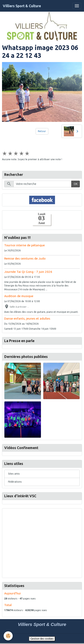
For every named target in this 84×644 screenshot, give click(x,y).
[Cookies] (8, 636)
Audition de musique (19, 296)
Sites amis (14, 474)
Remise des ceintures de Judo (25, 258)
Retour (42, 131)
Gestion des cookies (42, 639)
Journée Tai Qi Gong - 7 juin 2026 (28, 272)
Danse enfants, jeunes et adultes (27, 318)
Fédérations (15, 482)
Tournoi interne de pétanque (24, 245)
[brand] (22, 6)
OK (76, 184)
